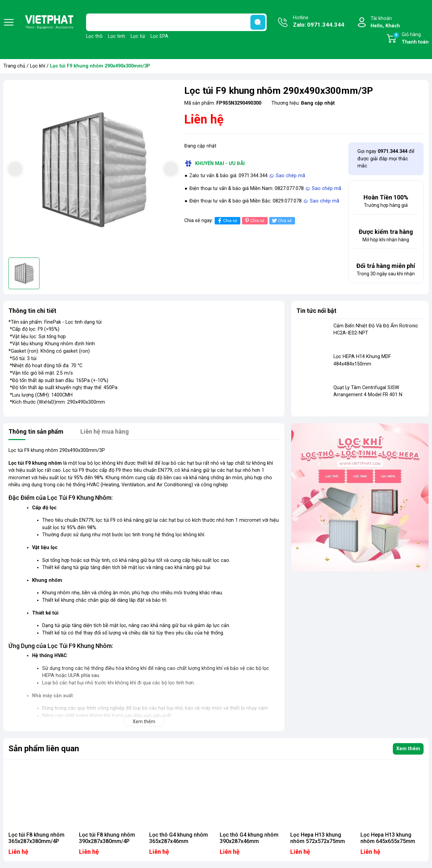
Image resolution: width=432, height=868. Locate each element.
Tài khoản (385, 22)
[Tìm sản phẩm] (176, 22)
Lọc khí (38, 66)
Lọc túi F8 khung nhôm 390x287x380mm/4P (107, 838)
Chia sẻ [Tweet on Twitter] (281, 221)
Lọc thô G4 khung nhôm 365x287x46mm (179, 838)
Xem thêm (408, 749)
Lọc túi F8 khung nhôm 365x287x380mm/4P (36, 838)
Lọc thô (94, 36)
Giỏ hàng (411, 39)
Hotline (319, 22)
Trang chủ (14, 66)
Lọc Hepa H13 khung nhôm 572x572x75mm (318, 838)
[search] (258, 22)
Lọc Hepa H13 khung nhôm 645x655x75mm (388, 838)
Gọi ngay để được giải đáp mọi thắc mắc (386, 159)
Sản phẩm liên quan (44, 749)
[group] (93, 170)
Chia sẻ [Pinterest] (254, 221)
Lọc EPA (159, 36)
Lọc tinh (117, 36)
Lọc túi (138, 36)
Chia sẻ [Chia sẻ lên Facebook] (227, 221)
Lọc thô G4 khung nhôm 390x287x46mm (249, 838)
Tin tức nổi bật (316, 311)
